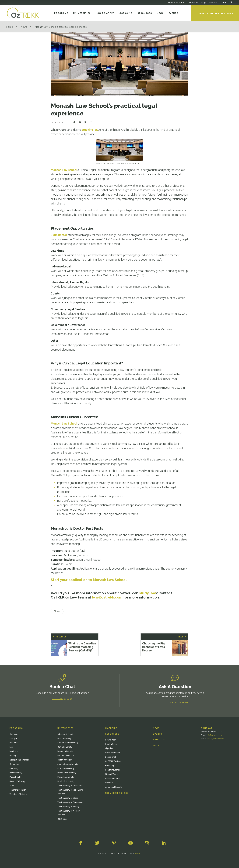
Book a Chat (111, 757)
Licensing (111, 728)
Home (10, 27)
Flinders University (66, 756)
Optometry (14, 764)
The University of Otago (68, 798)
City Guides (62, 819)
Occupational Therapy (19, 760)
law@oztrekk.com (107, 597)
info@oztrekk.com (214, 735)
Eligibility (109, 749)
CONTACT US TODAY (179, 703)
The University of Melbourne (70, 786)
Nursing (13, 756)
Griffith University (65, 760)
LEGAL (138, 854)
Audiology (14, 734)
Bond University (64, 739)
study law (148, 593)
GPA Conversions (113, 753)
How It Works (111, 744)
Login (224, 3)
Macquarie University (67, 773)
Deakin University (65, 751)
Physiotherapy (16, 773)
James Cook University (68, 764)
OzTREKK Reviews (113, 761)
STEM (12, 786)
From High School (177, 3)
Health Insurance (113, 770)
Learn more (66, 699)
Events (158, 734)
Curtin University (65, 747)
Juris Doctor (59, 235)
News (24, 27)
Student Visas (111, 774)
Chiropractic (15, 739)
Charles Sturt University (68, 743)
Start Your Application (215, 13)
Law (11, 747)
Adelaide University (66, 734)
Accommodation (113, 779)
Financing (109, 766)
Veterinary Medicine (18, 794)
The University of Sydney (68, 807)
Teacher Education (18, 790)
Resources (112, 734)
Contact (214, 3)
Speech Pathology (17, 782)
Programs (16, 728)
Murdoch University (66, 782)
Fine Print (109, 783)
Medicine (14, 751)
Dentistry (14, 743)
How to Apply (111, 740)
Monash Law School (64, 170)
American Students (114, 787)
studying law (90, 130)
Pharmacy (14, 769)
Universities (66, 728)
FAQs (204, 3)
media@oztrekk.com (215, 739)
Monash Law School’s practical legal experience (61, 27)
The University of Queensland (70, 802)
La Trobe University (66, 769)
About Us (194, 3)
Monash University (66, 777)
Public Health (15, 777)
